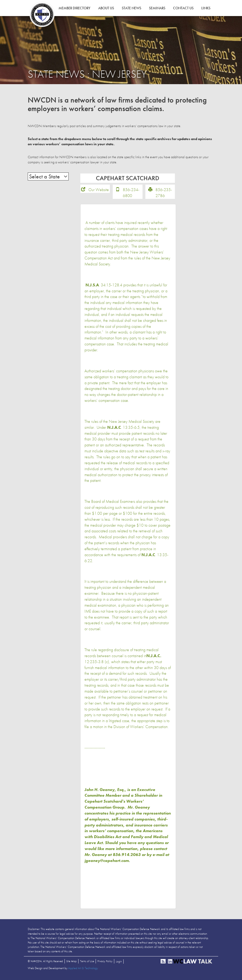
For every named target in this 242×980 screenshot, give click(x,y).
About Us (106, 8)
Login (119, 963)
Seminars (157, 8)
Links (206, 8)
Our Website (99, 191)
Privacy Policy (105, 963)
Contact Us (183, 8)
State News (131, 8)
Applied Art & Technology (83, 970)
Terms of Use (87, 963)
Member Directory (74, 8)
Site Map (72, 963)
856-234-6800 (131, 194)
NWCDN (42, 14)
